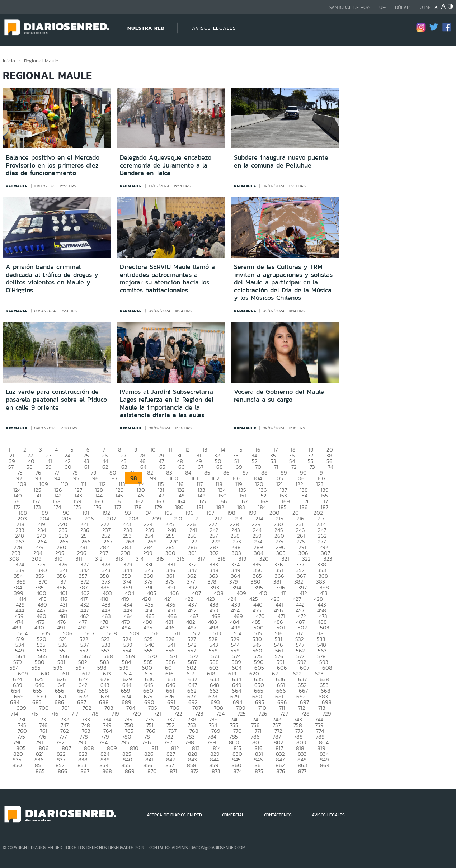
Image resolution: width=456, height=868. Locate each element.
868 (107, 771)
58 (30, 467)
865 (40, 771)
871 (173, 771)
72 (294, 467)
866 (63, 771)
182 (220, 507)
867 (85, 771)
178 (138, 507)
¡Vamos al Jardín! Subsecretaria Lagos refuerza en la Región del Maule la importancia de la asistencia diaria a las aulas (167, 403)
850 (17, 765)
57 (11, 467)
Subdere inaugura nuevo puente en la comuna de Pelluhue (281, 161)
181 (200, 507)
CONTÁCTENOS (278, 815)
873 (216, 771)
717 (75, 714)
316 (181, 559)
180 (179, 507)
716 (55, 714)
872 (194, 771)
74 (331, 467)
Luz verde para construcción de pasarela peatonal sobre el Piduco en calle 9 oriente (56, 399)
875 (259, 771)
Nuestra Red (146, 28)
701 (66, 708)
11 (170, 450)
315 (160, 559)
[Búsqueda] (387, 28)
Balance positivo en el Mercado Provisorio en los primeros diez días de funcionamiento (53, 165)
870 (152, 771)
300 (170, 553)
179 (158, 507)
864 (325, 765)
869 (130, 771)
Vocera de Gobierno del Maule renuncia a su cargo (279, 396)
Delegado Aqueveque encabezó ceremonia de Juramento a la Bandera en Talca (166, 165)
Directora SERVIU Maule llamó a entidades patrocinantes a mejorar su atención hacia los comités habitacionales (167, 279)
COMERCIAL (233, 815)
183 (241, 507)
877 (302, 771)
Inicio (9, 61)
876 (281, 771)
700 (44, 708)
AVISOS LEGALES (214, 28)
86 (226, 473)
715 (34, 714)
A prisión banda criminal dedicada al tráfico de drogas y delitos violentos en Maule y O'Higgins (52, 279)
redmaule (17, 186)
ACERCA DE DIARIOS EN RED (174, 815)
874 (238, 771)
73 (312, 467)
